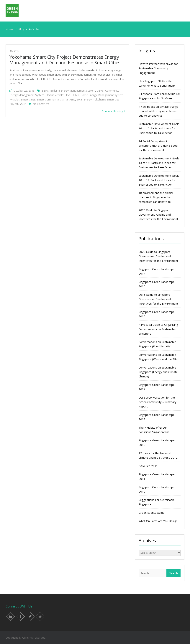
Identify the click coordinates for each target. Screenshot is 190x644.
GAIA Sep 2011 (148, 466)
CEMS (100, 91)
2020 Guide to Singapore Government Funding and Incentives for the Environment (158, 214)
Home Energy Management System (102, 95)
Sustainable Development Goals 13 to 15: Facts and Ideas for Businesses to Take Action (159, 163)
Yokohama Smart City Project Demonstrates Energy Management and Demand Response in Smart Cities (65, 60)
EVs (68, 95)
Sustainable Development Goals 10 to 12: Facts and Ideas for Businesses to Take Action (159, 180)
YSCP (23, 104)
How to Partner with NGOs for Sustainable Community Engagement (158, 68)
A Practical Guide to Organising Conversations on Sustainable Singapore (158, 329)
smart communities (49, 99)
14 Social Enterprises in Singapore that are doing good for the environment (158, 146)
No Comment (41, 104)
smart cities (28, 99)
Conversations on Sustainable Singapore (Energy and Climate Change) (158, 372)
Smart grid (69, 99)
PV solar (14, 99)
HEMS (75, 95)
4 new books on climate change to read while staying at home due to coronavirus (159, 111)
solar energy (84, 99)
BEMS (45, 91)
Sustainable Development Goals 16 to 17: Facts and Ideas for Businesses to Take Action (159, 128)
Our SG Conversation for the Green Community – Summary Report (158, 402)
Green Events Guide (151, 513)
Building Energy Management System (73, 91)
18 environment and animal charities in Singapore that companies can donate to (156, 197)
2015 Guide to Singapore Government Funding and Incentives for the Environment (158, 299)
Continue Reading (114, 111)
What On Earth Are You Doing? (158, 521)
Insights (14, 51)
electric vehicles (55, 95)
